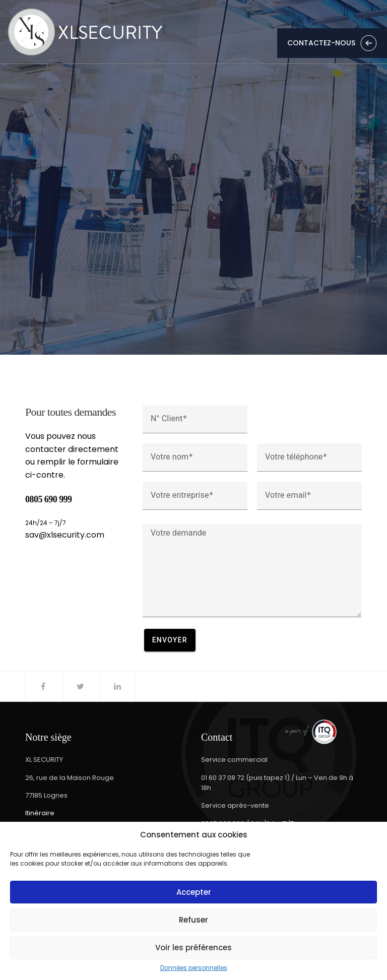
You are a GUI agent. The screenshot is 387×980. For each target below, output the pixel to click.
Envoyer (170, 640)
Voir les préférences (193, 948)
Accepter (194, 892)
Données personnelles (194, 968)
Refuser (193, 920)
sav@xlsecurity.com (65, 535)
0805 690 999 (49, 499)
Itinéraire (40, 813)
